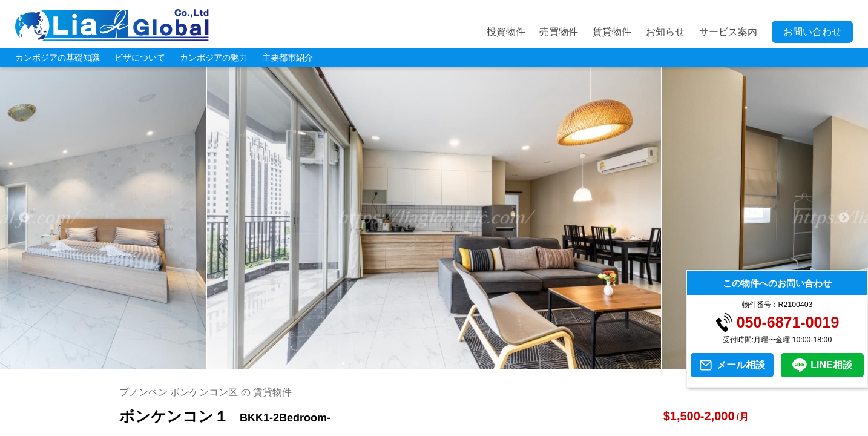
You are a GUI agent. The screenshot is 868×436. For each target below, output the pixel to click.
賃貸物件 (612, 32)
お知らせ (665, 32)
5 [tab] (416, 363)
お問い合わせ (812, 32)
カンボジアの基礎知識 (58, 58)
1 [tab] (343, 363)
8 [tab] (470, 363)
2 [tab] (361, 363)
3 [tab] (380, 363)
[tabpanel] (434, 218)
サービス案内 (728, 32)
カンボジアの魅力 (214, 58)
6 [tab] (434, 363)
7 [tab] (452, 363)
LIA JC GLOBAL (112, 25)
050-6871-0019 (788, 322)
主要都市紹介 (288, 58)
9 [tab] (488, 363)
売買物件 (559, 32)
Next (844, 218)
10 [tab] (507, 363)
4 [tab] (398, 363)
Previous (24, 218)
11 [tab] (525, 363)
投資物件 (506, 32)
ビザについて (140, 58)
